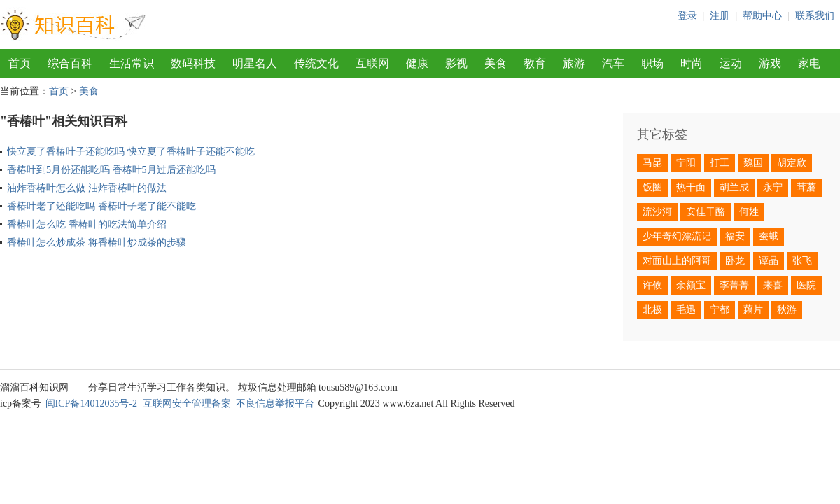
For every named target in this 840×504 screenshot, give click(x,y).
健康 (417, 63)
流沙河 (657, 212)
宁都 (720, 310)
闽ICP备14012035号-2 (91, 404)
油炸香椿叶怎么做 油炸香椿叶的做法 (87, 188)
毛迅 (686, 310)
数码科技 (193, 63)
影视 (456, 63)
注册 (720, 16)
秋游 (787, 310)
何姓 (749, 212)
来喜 (773, 285)
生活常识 (132, 63)
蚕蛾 (769, 236)
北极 (652, 310)
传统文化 (316, 63)
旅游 (574, 63)
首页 (20, 63)
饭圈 (652, 187)
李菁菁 (734, 285)
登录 (687, 16)
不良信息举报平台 (275, 404)
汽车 (613, 63)
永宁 (773, 187)
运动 (731, 63)
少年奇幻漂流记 (677, 236)
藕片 (753, 310)
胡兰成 (734, 187)
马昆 (652, 163)
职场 (652, 63)
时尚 (692, 63)
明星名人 (255, 63)
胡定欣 (792, 163)
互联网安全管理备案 (187, 404)
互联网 (372, 63)
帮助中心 (762, 16)
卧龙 (735, 261)
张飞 (802, 261)
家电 (809, 63)
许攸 (652, 285)
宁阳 (686, 163)
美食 (496, 63)
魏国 (753, 163)
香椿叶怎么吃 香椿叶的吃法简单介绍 (87, 224)
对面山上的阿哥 (677, 261)
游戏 (770, 63)
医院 (806, 285)
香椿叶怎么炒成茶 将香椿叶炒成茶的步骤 (97, 243)
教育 (535, 63)
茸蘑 (806, 187)
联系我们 (815, 16)
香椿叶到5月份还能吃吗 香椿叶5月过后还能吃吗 (111, 170)
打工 (720, 163)
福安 (735, 236)
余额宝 (691, 285)
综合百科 (70, 63)
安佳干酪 (706, 212)
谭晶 (769, 261)
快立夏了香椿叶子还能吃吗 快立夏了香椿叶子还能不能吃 (131, 152)
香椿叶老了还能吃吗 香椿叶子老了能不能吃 (101, 206)
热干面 (691, 187)
